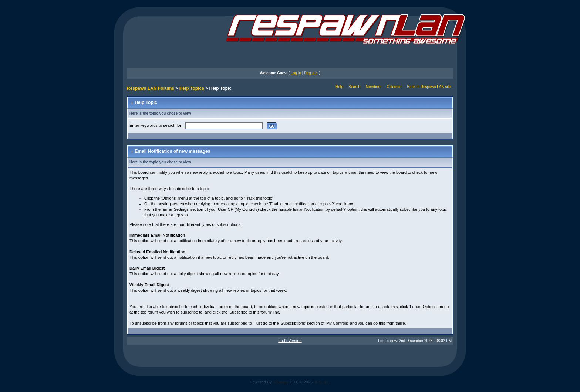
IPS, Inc (322, 382)
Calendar (394, 87)
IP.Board (281, 382)
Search (354, 87)
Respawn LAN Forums (151, 88)
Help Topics (192, 88)
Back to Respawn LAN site (429, 87)
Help (339, 87)
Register (311, 73)
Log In (296, 73)
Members (374, 87)
